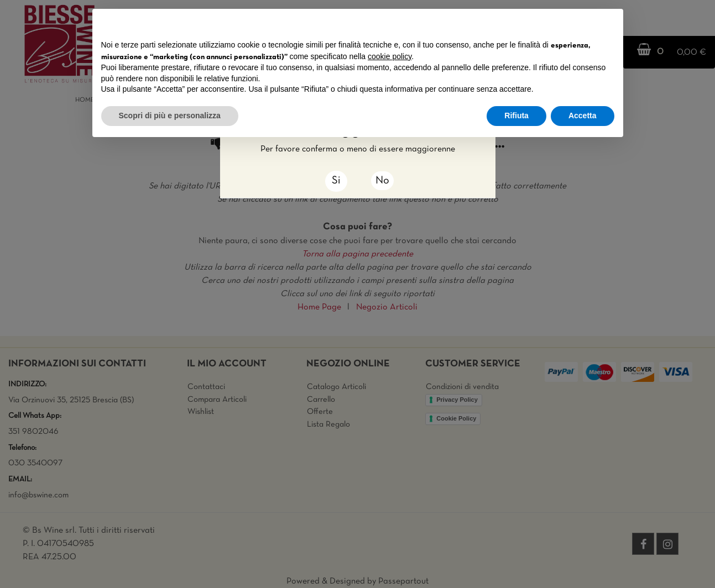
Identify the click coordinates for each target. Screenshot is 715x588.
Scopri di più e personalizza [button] (170, 116)
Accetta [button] (583, 116)
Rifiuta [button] (516, 116)
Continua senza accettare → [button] (563, 23)
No (382, 181)
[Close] (336, 181)
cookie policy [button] (390, 56)
